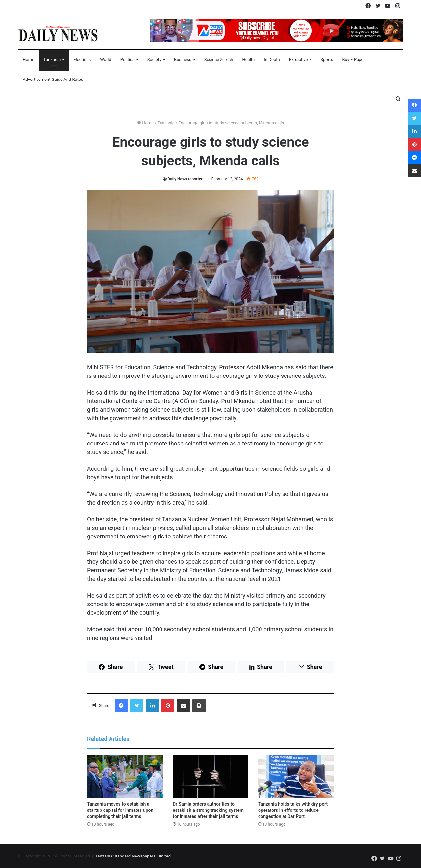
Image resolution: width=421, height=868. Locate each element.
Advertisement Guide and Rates (53, 79)
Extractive (298, 60)
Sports (327, 60)
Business (183, 60)
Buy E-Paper (353, 60)
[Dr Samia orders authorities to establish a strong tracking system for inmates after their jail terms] (210, 777)
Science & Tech (219, 60)
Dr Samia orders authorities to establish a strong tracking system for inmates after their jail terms (208, 810)
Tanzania (52, 60)
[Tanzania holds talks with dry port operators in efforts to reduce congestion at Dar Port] (296, 777)
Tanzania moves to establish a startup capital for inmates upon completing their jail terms (120, 810)
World (106, 60)
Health (248, 60)
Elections (82, 60)
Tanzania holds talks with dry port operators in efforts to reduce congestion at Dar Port (293, 810)
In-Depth (272, 60)
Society (154, 60)
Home (28, 60)
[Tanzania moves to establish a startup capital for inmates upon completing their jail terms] (125, 777)
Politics (127, 60)
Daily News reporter (185, 179)
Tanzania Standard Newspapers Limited (133, 856)
